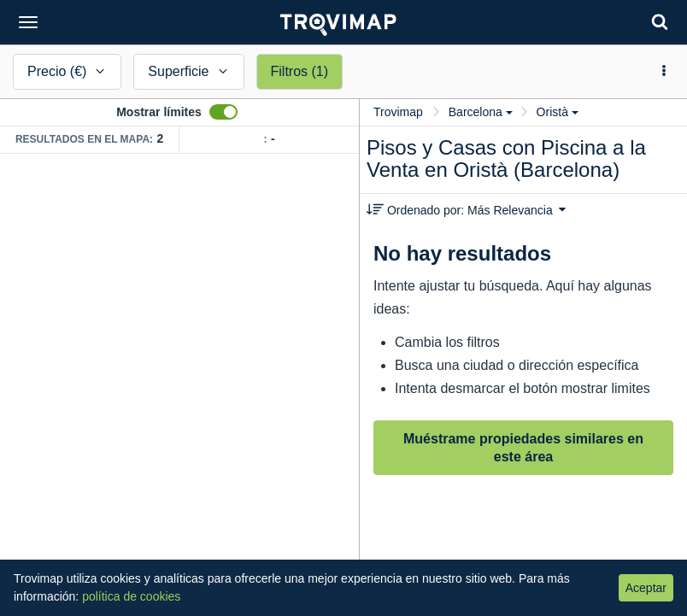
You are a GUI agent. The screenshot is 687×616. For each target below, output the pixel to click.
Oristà (558, 112)
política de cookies (131, 596)
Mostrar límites (159, 112)
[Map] (179, 385)
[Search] (660, 22)
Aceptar (646, 588)
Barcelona (481, 112)
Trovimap (398, 112)
